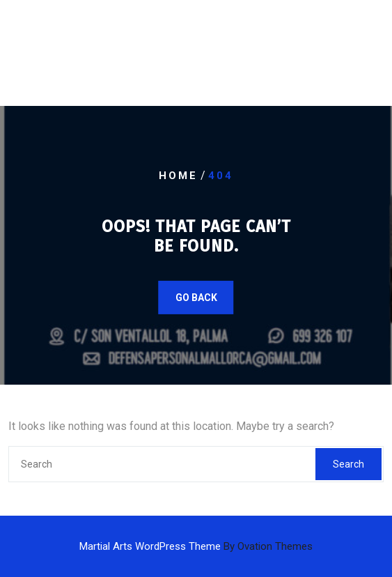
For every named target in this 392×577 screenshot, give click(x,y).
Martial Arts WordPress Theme (196, 546)
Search (348, 464)
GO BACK (196, 298)
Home (178, 176)
